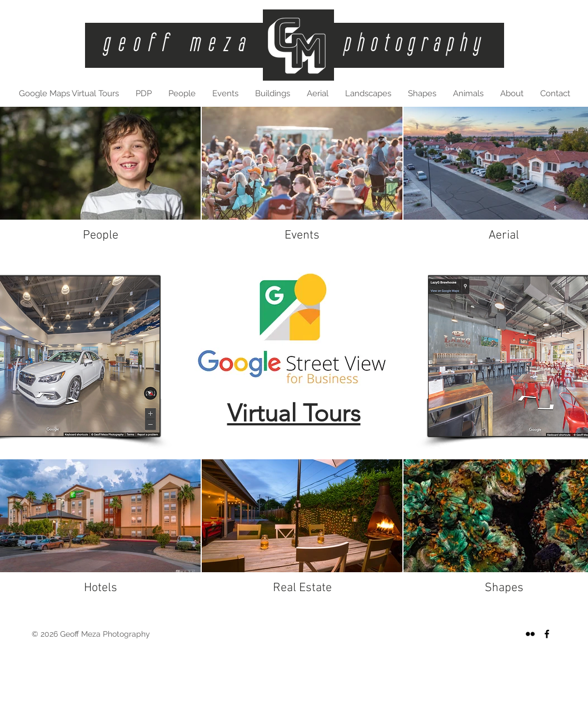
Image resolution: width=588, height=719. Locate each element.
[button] (273, 93)
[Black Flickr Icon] (530, 634)
